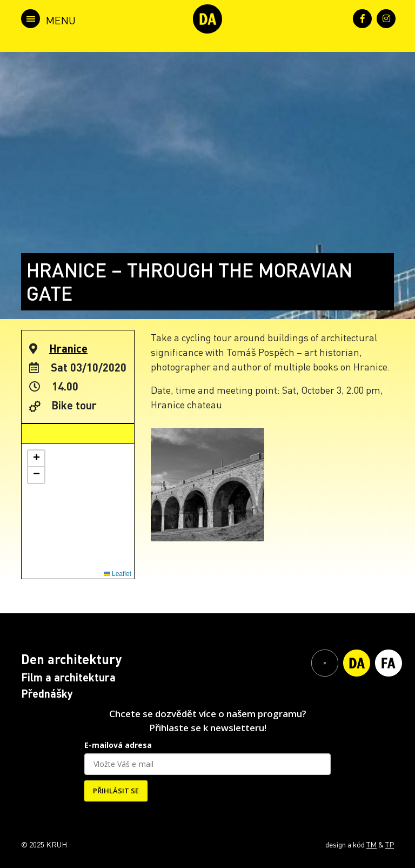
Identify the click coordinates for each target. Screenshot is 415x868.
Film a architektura (68, 677)
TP (390, 844)
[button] (36, 459)
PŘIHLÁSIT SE (116, 791)
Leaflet (118, 574)
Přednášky (47, 693)
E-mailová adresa (118, 745)
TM (372, 844)
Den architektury (71, 659)
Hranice (68, 348)
